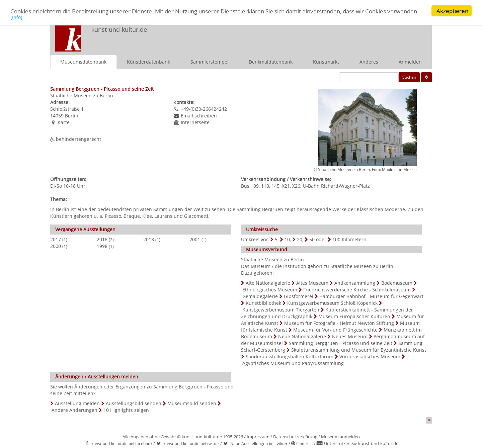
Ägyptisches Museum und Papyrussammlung (293, 363)
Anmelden (410, 62)
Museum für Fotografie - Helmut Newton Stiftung (339, 323)
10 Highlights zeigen (126, 410)
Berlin (72, 116)
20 (300, 239)
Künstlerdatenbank (148, 62)
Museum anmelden (340, 437)
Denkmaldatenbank (271, 62)
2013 (149, 239)
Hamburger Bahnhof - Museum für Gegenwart (371, 296)
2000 (56, 246)
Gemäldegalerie (260, 296)
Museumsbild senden (192, 403)
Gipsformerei (299, 296)
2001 (195, 239)
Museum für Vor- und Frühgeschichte (335, 330)
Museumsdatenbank (83, 62)
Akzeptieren (452, 11)
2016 (102, 239)
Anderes (369, 62)
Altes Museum (312, 283)
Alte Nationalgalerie (268, 283)
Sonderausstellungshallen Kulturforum (290, 356)
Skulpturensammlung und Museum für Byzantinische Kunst (359, 350)
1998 (102, 246)
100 (336, 239)
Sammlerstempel (210, 62)
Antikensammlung (355, 283)
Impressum (258, 437)
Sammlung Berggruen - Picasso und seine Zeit (341, 343)
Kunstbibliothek (263, 303)
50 (312, 239)
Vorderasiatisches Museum (370, 356)
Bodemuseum (397, 283)
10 (287, 239)
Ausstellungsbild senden (134, 403)
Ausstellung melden (77, 403)
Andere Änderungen (74, 410)
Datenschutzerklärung (295, 437)
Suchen (409, 77)
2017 (56, 239)
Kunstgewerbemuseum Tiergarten (281, 310)
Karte (64, 122)
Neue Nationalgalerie (302, 336)
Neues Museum (350, 336)
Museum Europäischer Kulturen (354, 316)
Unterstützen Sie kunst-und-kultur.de (361, 443)
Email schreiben (199, 116)
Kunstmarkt (326, 62)
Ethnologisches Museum (270, 290)
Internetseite (195, 122)
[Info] (16, 17)
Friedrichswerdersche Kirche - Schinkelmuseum (357, 290)
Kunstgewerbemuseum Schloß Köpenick (332, 303)
